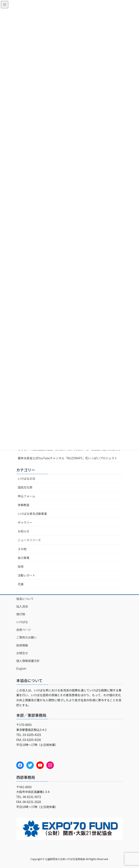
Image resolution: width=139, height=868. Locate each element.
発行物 (21, 614)
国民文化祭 (25, 487)
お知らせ (24, 531)
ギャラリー (25, 522)
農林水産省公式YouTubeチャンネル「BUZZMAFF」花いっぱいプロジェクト (68, 458)
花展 (21, 584)
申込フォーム (27, 496)
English (21, 668)
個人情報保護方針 (28, 661)
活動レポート (27, 575)
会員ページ (24, 630)
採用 (21, 566)
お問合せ (22, 653)
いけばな (22, 622)
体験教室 (24, 505)
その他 (22, 549)
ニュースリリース (29, 540)
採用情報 (22, 645)
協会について (25, 599)
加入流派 (22, 606)
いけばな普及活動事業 (32, 514)
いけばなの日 (27, 479)
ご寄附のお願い (27, 637)
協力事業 (24, 558)
